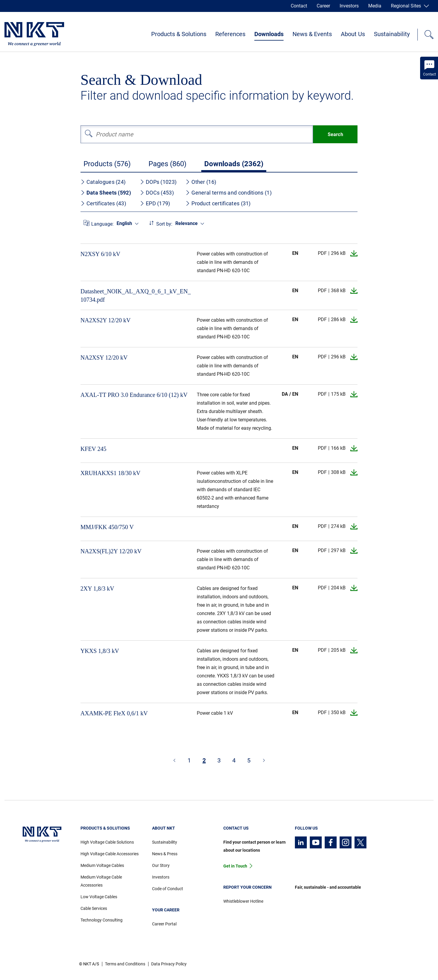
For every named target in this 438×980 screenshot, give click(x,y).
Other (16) (201, 182)
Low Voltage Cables (99, 897)
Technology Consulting (102, 920)
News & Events (312, 34)
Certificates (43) (103, 203)
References (230, 34)
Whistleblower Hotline (243, 901)
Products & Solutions (179, 34)
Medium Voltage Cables (102, 865)
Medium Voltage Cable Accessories (101, 881)
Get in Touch (235, 866)
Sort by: (164, 224)
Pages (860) (167, 164)
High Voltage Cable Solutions (107, 842)
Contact (299, 6)
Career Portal (164, 924)
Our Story (161, 865)
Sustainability (392, 34)
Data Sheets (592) (106, 193)
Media (375, 6)
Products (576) (107, 164)
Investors (349, 6)
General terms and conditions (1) (229, 193)
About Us (353, 34)
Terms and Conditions (125, 964)
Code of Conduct (168, 889)
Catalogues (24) (103, 182)
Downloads (269, 34)
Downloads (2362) (234, 164)
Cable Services (94, 908)
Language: (102, 224)
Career (323, 6)
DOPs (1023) (158, 182)
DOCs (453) (157, 193)
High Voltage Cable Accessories (110, 854)
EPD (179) (155, 203)
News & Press (165, 854)
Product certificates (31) (218, 203)
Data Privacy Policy (169, 964)
